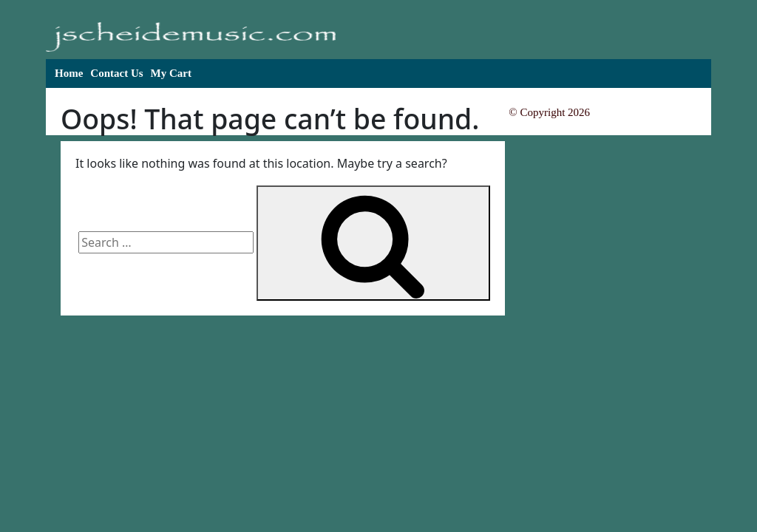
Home (69, 73)
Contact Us (116, 73)
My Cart (171, 73)
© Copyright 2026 (549, 112)
